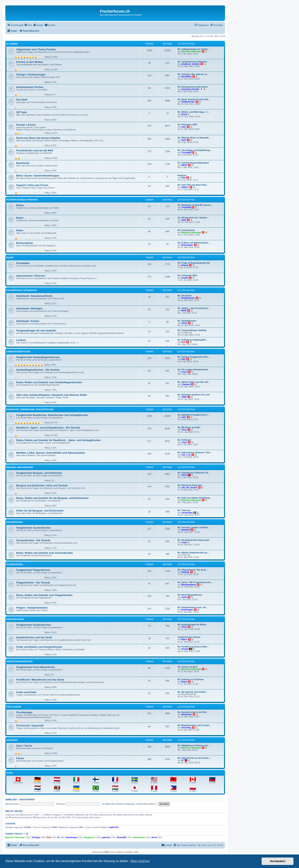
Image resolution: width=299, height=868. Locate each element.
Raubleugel (71, 837)
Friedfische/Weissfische (19, 662)
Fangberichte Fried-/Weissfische (36, 667)
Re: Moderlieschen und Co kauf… (194, 725)
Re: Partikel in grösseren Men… (193, 647)
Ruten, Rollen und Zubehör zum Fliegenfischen (44, 595)
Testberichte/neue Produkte (22, 200)
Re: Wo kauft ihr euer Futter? (192, 692)
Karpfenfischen (15, 619)
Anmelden (11, 799)
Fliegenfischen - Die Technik (33, 583)
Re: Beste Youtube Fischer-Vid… (194, 99)
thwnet (185, 265)
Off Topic (22, 112)
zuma (184, 597)
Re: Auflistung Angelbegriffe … (193, 340)
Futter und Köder (26, 692)
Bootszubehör (25, 243)
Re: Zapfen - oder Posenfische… (194, 308)
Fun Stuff (22, 100)
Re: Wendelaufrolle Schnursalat (193, 540)
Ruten (20, 218)
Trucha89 (186, 152)
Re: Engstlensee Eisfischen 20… (194, 473)
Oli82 (184, 397)
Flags (10, 773)
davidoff (186, 530)
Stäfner (185, 187)
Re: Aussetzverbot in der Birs (192, 712)
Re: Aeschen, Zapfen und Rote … (194, 527)
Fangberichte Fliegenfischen (33, 570)
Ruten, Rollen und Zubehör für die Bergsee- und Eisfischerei (52, 498)
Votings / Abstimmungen (31, 75)
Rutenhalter (187, 245)
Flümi (184, 323)
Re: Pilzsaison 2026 (187, 124)
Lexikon (21, 340)
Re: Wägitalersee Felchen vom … (194, 745)
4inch (184, 475)
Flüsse (20, 758)
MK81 (184, 165)
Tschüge (36, 837)
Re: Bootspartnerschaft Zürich (193, 87)
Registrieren (27, 799)
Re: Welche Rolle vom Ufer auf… (194, 382)
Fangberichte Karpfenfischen (34, 625)
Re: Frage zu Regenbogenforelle (194, 263)
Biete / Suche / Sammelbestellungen (38, 176)
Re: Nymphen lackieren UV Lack (194, 395)
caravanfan (187, 513)
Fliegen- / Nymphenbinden (32, 608)
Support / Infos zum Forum (32, 185)
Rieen (184, 639)
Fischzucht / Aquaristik (30, 726)
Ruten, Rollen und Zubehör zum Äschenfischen (45, 553)
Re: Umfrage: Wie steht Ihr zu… (193, 74)
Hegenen (182, 175)
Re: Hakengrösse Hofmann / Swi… (195, 452)
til (182, 760)
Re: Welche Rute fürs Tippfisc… (193, 218)
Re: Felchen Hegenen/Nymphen (193, 163)
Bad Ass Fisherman (191, 51)
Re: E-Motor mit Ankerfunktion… (194, 243)
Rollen (20, 205)
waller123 (114, 827)
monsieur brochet (190, 89)
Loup (184, 542)
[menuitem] (28, 25)
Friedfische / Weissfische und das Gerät (40, 680)
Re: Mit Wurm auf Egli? (189, 427)
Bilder (10, 258)
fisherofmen (139, 837)
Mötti (184, 310)
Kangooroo (89, 837)
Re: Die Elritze (185, 296)
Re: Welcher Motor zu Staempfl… (194, 138)
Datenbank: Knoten (28, 321)
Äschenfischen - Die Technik (33, 540)
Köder (20, 230)
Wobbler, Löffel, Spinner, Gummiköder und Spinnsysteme (51, 453)
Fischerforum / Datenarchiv (22, 290)
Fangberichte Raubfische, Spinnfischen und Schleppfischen (52, 415)
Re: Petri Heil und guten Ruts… (193, 185)
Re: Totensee (184, 510)
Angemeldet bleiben (147, 804)
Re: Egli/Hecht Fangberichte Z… (193, 415)
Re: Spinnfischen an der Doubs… (194, 758)
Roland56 (121, 837)
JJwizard (186, 384)
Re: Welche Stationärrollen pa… (193, 553)
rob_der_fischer (189, 487)
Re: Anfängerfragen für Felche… (194, 49)
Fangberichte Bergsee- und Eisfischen (39, 473)
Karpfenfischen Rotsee (189, 637)
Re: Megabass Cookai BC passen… (195, 205)
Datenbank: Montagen (29, 308)
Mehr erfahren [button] (140, 861)
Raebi (184, 682)
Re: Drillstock (184, 440)
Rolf (184, 342)
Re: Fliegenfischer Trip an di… (193, 570)
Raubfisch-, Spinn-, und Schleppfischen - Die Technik (48, 428)
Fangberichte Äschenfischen (33, 528)
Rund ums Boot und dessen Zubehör (38, 138)
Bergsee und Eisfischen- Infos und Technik (42, 485)
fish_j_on (186, 455)
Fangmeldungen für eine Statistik (36, 331)
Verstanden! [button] (278, 861)
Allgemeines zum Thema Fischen (36, 49)
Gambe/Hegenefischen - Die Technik (38, 370)
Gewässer (12, 740)
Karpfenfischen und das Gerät (34, 637)
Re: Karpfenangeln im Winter (192, 625)
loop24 (185, 278)
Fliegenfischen (15, 564)
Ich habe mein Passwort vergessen (118, 804)
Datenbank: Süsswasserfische (34, 296)
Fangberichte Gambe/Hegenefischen (38, 357)
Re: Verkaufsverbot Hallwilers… (193, 62)
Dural (184, 114)
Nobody (185, 572)
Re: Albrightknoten (187, 321)
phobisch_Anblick (191, 64)
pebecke (106, 837)
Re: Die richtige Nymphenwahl (193, 369)
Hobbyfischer (188, 102)
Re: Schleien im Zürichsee (191, 679)
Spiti (184, 140)
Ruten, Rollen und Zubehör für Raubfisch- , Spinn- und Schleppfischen (58, 440)
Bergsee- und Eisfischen (20, 467)
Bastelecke (23, 163)
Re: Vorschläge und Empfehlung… (195, 150)
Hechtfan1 (187, 77)
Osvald (185, 649)
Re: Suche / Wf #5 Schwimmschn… (195, 582)
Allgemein (12, 44)
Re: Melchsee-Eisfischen (190, 485)
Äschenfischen (14, 522)
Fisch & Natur (14, 707)
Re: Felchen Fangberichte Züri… (194, 357)
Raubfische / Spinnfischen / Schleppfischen (30, 410)
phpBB (105, 852)
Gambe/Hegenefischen (18, 352)
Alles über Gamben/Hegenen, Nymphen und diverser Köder (52, 395)
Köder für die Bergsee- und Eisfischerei (40, 511)
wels (184, 127)
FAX (184, 178)
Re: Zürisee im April (187, 667)
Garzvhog (186, 728)
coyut (184, 372)
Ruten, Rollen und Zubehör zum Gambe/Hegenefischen (49, 382)
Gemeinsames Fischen (30, 87)
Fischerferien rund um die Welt (35, 150)
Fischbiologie (24, 712)
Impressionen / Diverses (31, 276)
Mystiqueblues (189, 585)
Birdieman (187, 714)
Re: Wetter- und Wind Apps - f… (193, 112)
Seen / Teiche (24, 746)
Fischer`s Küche (26, 125)
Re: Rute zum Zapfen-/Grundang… (195, 498)
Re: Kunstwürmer (186, 230)
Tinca (184, 430)
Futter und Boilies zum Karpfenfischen (39, 647)
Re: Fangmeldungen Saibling (192, 330)
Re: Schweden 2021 (187, 275)
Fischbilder (23, 263)
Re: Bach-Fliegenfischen (190, 595)
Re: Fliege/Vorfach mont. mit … (193, 607)
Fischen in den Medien (30, 62)
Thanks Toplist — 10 (17, 834)
